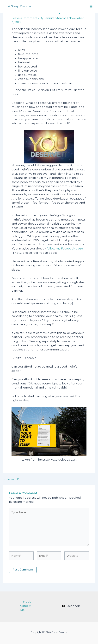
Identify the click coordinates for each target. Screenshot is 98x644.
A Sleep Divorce (20, 6)
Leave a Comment (24, 18)
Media (27, 602)
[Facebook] (71, 606)
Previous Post (13, 479)
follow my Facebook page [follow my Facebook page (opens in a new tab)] (65, 248)
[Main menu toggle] (91, 7)
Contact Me (26, 608)
